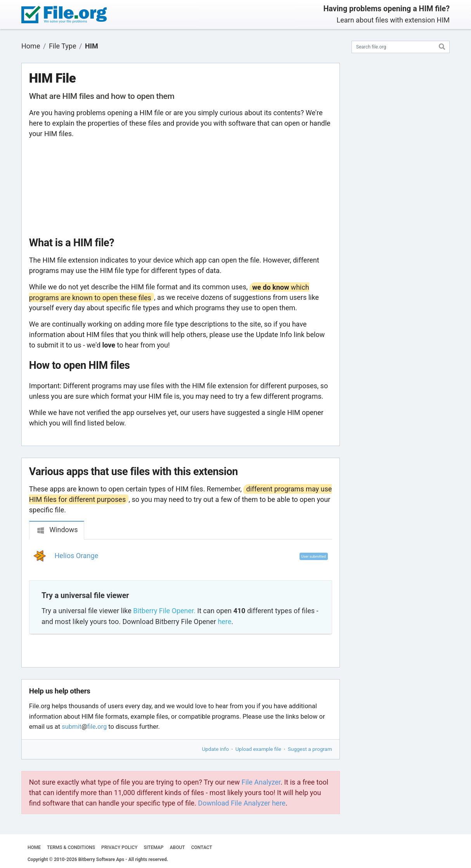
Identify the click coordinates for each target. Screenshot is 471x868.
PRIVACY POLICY (119, 847)
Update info (216, 749)
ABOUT (177, 847)
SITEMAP (153, 847)
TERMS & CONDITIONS (71, 847)
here (224, 622)
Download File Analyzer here (242, 803)
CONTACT (202, 847)
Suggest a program (310, 749)
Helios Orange (77, 556)
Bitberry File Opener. (164, 611)
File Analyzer (261, 782)
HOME (34, 847)
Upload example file (258, 749)
